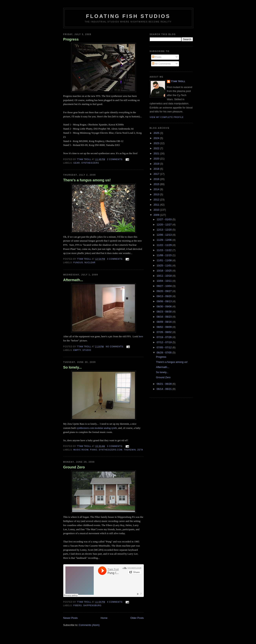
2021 (157, 153)
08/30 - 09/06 (164, 306)
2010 (157, 210)
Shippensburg (92, 606)
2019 (157, 164)
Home (104, 618)
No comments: (115, 347)
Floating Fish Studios (128, 16)
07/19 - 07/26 (164, 337)
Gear (77, 163)
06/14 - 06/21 (164, 389)
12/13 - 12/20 (164, 230)
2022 (157, 148)
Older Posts (137, 618)
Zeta (140, 450)
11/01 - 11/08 (164, 260)
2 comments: (115, 159)
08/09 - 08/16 (164, 322)
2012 (157, 200)
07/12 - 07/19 (164, 342)
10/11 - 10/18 (164, 276)
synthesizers (90, 163)
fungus (78, 263)
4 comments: (115, 602)
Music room (81, 450)
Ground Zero (74, 467)
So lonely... (73, 367)
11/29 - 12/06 (164, 240)
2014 (157, 189)
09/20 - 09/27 (164, 291)
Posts (157, 57)
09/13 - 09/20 (164, 296)
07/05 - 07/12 (164, 347)
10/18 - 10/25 (164, 271)
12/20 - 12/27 (164, 225)
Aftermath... (73, 280)
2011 (157, 205)
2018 (157, 169)
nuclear (90, 263)
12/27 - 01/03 (164, 219)
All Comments (161, 64)
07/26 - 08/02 (164, 332)
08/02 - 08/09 (164, 327)
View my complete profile (167, 117)
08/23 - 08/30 (164, 312)
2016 (157, 179)
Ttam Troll (178, 81)
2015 (157, 184)
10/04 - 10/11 (164, 281)
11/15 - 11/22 (164, 250)
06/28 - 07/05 (164, 353)
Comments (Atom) (89, 625)
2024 (157, 138)
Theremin (130, 450)
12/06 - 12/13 (164, 235)
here (141, 336)
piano (94, 450)
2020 (157, 159)
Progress (71, 39)
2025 (157, 133)
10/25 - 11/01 (164, 265)
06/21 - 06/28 (164, 384)
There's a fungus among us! (87, 180)
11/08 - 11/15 (164, 255)
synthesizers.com (110, 450)
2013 (157, 194)
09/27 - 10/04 (164, 286)
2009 (157, 215)
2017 (157, 174)
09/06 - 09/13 (164, 301)
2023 (157, 143)
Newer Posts (71, 618)
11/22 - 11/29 (164, 245)
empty (77, 350)
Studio (87, 350)
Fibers (78, 606)
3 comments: (115, 259)
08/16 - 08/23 (164, 317)
